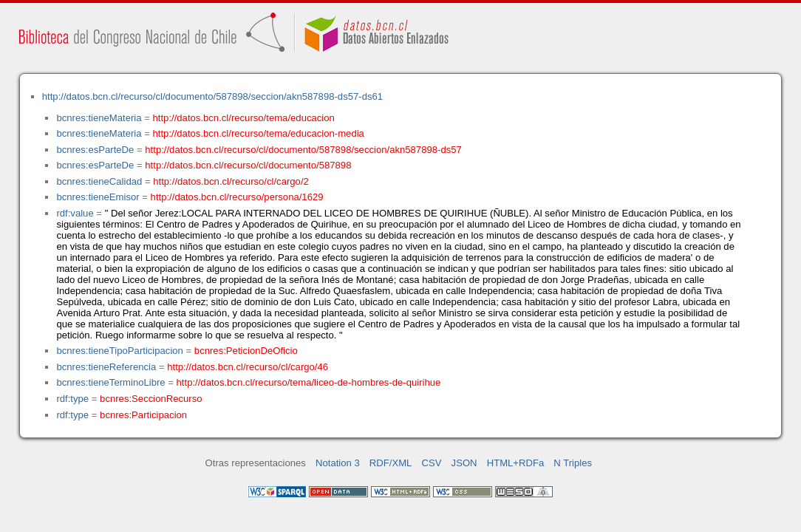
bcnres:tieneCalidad (99, 181)
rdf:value (75, 213)
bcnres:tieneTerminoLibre (110, 382)
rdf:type (72, 399)
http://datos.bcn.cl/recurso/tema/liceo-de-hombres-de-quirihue (309, 382)
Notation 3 (338, 463)
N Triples (573, 463)
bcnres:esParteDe (95, 150)
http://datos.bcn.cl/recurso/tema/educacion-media (259, 133)
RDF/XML (391, 463)
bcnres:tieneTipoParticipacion (119, 351)
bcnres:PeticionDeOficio (246, 351)
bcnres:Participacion (143, 415)
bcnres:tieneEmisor (98, 197)
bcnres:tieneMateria (99, 118)
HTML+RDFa (516, 463)
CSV (432, 463)
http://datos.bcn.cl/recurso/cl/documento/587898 (248, 165)
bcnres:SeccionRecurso (151, 399)
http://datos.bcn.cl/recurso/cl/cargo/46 (248, 367)
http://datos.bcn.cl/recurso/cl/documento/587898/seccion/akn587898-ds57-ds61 (212, 96)
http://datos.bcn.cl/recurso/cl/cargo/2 (231, 181)
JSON (464, 463)
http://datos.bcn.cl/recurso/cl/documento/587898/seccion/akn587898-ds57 (303, 150)
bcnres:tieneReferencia (106, 367)
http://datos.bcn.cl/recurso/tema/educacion (244, 118)
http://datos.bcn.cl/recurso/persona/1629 (237, 197)
